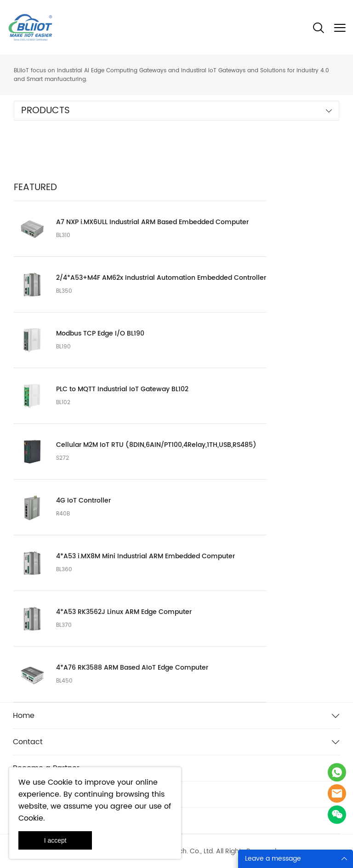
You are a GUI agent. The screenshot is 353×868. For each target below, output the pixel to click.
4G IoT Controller (83, 501)
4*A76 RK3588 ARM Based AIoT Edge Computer (132, 668)
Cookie (60, 782)
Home (24, 716)
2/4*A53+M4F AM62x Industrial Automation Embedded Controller (161, 278)
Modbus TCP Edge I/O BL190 (100, 334)
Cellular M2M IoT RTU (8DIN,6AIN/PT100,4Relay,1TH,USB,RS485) (156, 445)
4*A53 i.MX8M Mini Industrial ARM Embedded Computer (145, 556)
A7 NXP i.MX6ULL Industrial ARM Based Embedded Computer (152, 222)
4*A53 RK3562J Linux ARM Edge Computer (124, 612)
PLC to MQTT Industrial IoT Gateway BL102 (122, 389)
